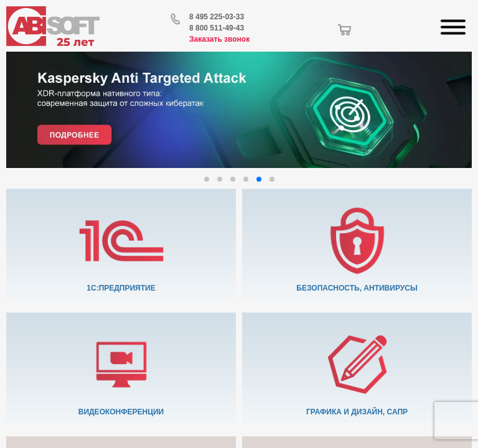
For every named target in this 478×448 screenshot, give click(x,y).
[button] (207, 179)
